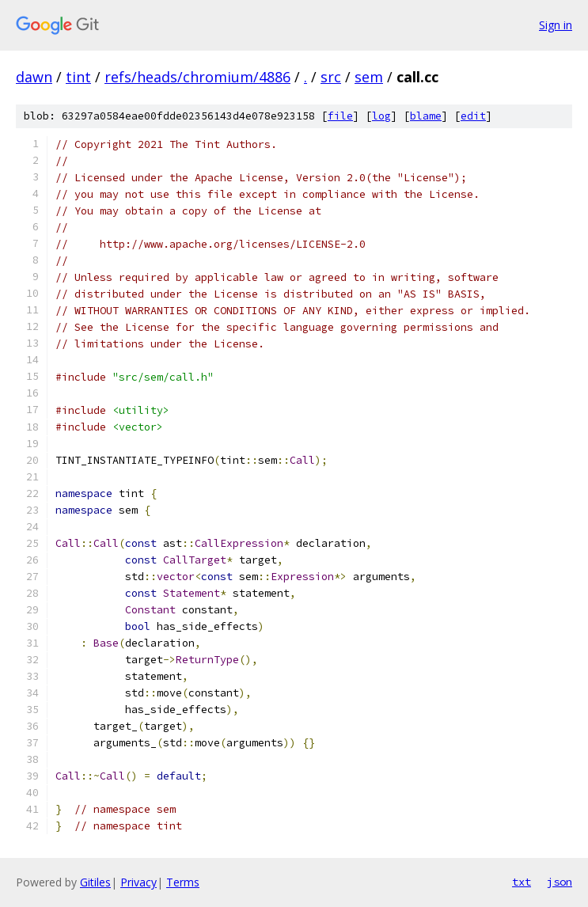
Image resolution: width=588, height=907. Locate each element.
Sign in (556, 25)
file (340, 116)
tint (78, 77)
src (331, 77)
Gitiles (95, 882)
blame (426, 116)
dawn (34, 77)
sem (369, 77)
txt (522, 882)
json (560, 882)
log (381, 116)
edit (473, 116)
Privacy (138, 882)
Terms (183, 882)
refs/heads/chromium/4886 (197, 77)
